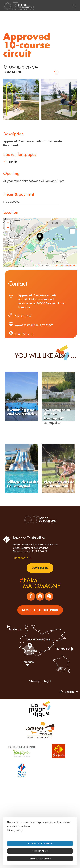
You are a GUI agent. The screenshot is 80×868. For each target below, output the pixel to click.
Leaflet (37, 265)
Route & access (21, 335)
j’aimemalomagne (40, 583)
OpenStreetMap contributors (64, 265)
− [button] (8, 227)
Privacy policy (15, 830)
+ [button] (8, 222)
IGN (68, 223)
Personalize (40, 851)
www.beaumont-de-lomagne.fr (30, 325)
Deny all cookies (40, 859)
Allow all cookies (40, 843)
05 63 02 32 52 (19, 316)
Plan (55, 223)
